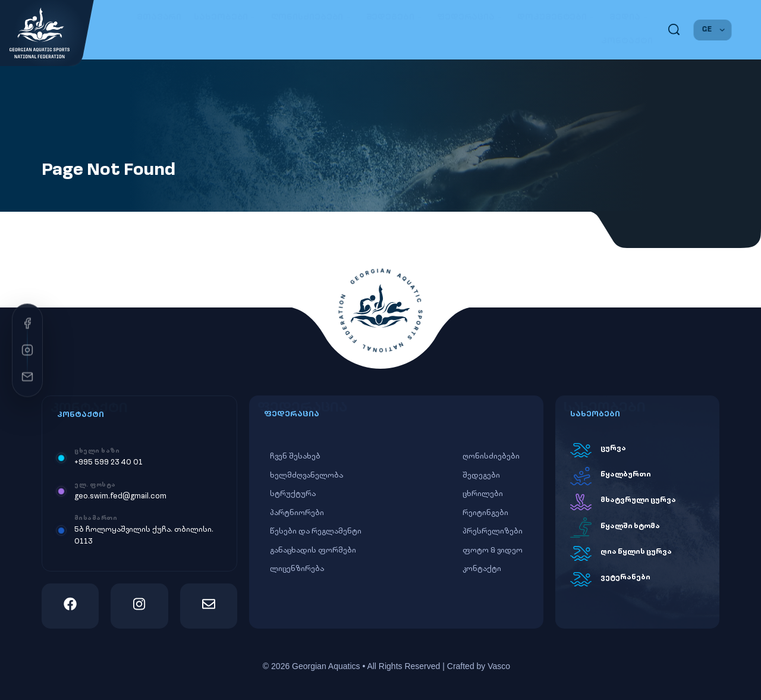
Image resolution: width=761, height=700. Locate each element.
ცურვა (613, 448)
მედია (630, 18)
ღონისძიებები (312, 18)
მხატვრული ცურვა (638, 500)
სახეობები (226, 18)
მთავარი (159, 18)
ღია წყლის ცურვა (636, 552)
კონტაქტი (627, 41)
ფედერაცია (471, 18)
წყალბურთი (626, 475)
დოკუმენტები (557, 18)
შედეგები (395, 18)
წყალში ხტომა (630, 526)
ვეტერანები (625, 577)
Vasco (499, 666)
